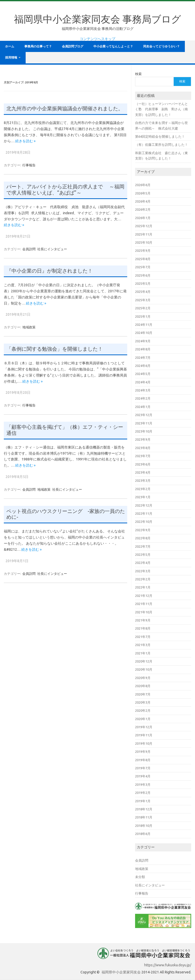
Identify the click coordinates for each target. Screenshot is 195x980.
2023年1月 (143, 497)
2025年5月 (143, 283)
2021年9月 (143, 620)
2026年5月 (143, 193)
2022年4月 (143, 563)
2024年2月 (143, 398)
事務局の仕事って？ (38, 46)
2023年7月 (143, 456)
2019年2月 (143, 793)
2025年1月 (143, 316)
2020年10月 (144, 669)
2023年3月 (143, 480)
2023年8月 (143, 448)
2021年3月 (143, 645)
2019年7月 (143, 768)
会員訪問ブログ (73, 46)
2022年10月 (144, 522)
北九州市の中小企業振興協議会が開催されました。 (65, 109)
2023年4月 (143, 472)
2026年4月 (143, 201)
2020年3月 (143, 702)
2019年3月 (143, 785)
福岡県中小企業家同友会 (121, 972)
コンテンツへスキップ (97, 39)
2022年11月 (144, 513)
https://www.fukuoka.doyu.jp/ (168, 965)
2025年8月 (143, 259)
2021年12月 (144, 596)
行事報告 (29, 165)
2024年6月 (143, 366)
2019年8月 (143, 760)
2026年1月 (143, 218)
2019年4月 (143, 776)
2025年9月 (143, 251)
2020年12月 (144, 661)
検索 (138, 74)
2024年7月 (143, 358)
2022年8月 (143, 538)
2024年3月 (143, 390)
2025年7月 (143, 267)
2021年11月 (144, 604)
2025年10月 (144, 242)
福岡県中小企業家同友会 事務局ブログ (97, 19)
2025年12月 (144, 226)
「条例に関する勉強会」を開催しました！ (55, 349)
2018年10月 (144, 826)
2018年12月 (144, 809)
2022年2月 (143, 579)
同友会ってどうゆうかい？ (161, 46)
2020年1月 (143, 719)
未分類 (140, 877)
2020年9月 (143, 678)
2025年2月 (143, 308)
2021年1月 (143, 653)
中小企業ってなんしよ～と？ (113, 46)
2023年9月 (143, 439)
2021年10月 (144, 612)
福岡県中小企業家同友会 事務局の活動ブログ (98, 29)
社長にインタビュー (52, 249)
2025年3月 (143, 300)
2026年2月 (143, 209)
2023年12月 (144, 415)
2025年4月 (143, 292)
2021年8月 (143, 628)
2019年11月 (144, 735)
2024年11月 (144, 325)
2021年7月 (143, 637)
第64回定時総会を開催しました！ (160, 136)
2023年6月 (143, 464)
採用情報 (11, 57)
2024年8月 (143, 349)
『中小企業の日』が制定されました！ (50, 271)
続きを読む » (25, 141)
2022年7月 (143, 546)
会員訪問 (29, 249)
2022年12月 (144, 505)
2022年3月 (143, 571)
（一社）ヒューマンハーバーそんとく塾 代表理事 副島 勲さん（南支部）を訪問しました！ (161, 109)
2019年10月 (144, 743)
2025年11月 (144, 234)
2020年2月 (143, 710)
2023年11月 (144, 423)
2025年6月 (143, 275)
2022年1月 (143, 587)
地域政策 (29, 327)
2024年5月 (143, 374)
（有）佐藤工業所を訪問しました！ (161, 145)
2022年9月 (143, 530)
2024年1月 (143, 407)
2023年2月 (143, 489)
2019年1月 (143, 801)
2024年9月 (143, 341)
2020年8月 (143, 686)
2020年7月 (143, 694)
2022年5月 (143, 555)
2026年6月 (143, 185)
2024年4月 (143, 382)
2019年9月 (143, 752)
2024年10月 (144, 333)
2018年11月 (144, 817)
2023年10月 (144, 431)
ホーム (10, 46)
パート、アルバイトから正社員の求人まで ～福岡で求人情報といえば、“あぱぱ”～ (65, 190)
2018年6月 (143, 834)
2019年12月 (144, 727)
